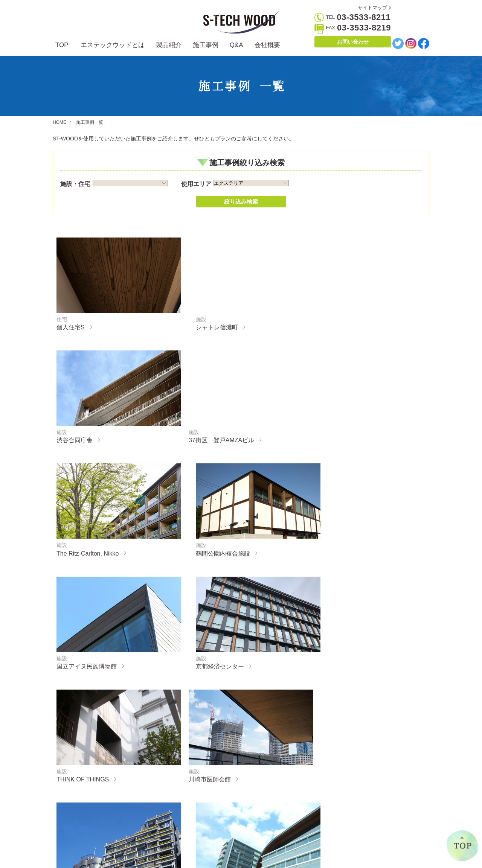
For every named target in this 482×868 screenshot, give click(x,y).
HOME (59, 122)
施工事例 (206, 45)
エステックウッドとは (113, 45)
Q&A (236, 45)
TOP (62, 45)
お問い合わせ (353, 42)
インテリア (153, 822)
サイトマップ (372, 8)
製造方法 (84, 833)
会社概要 (267, 45)
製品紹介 (169, 45)
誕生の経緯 (87, 822)
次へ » (270, 697)
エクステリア (155, 812)
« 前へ (211, 697)
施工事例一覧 (213, 812)
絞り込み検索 (241, 202)
